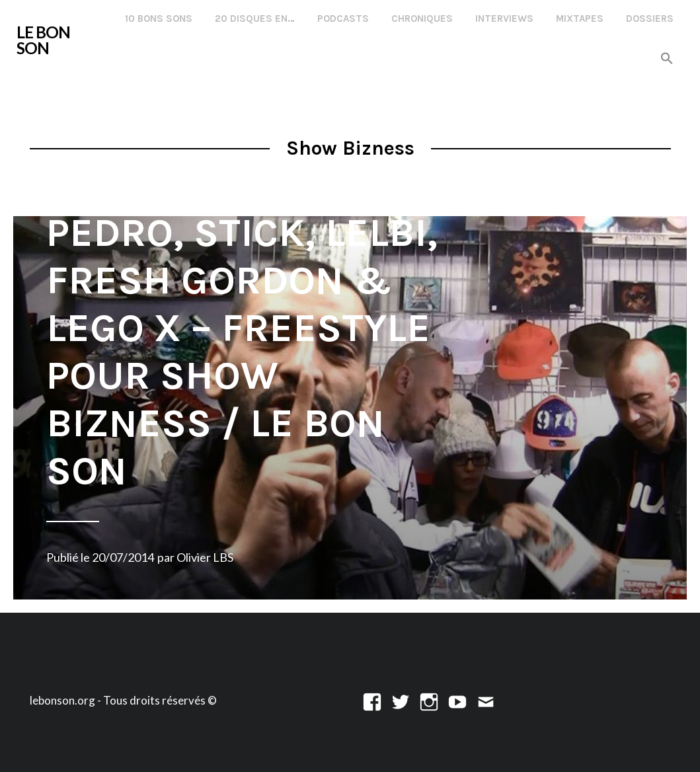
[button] (667, 59)
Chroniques (422, 19)
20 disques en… (255, 19)
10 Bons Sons (159, 19)
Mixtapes (580, 19)
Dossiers (650, 19)
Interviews (504, 19)
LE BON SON (43, 40)
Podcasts (343, 19)
